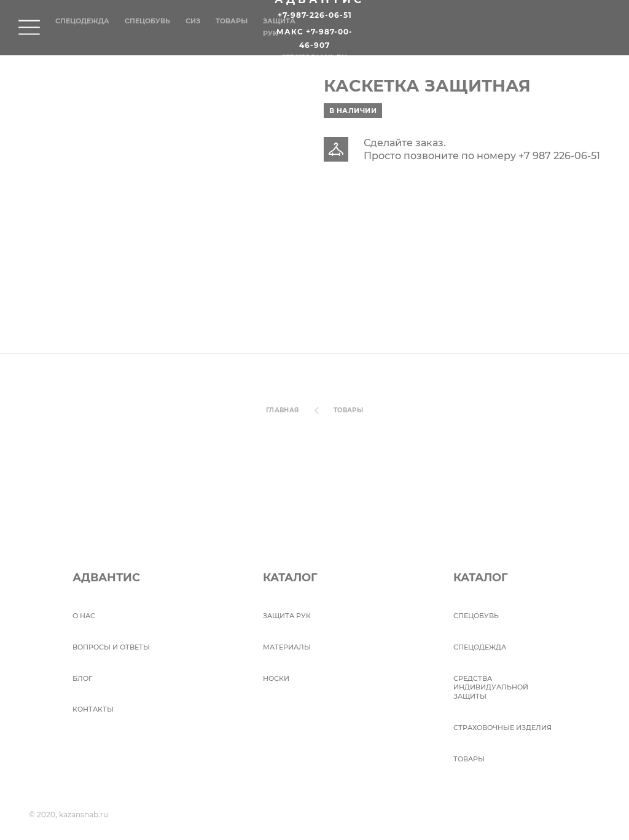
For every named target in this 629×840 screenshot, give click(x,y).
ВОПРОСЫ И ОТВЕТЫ (111, 647)
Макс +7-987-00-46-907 (314, 38)
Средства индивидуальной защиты (491, 688)
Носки (276, 678)
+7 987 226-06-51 (559, 156)
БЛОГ (82, 678)
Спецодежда (82, 21)
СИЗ (193, 21)
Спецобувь (147, 21)
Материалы (287, 647)
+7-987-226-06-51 (315, 16)
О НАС (84, 616)
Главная (283, 410)
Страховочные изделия (502, 728)
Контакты (93, 709)
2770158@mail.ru (314, 58)
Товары (232, 21)
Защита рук (287, 616)
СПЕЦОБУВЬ (476, 616)
